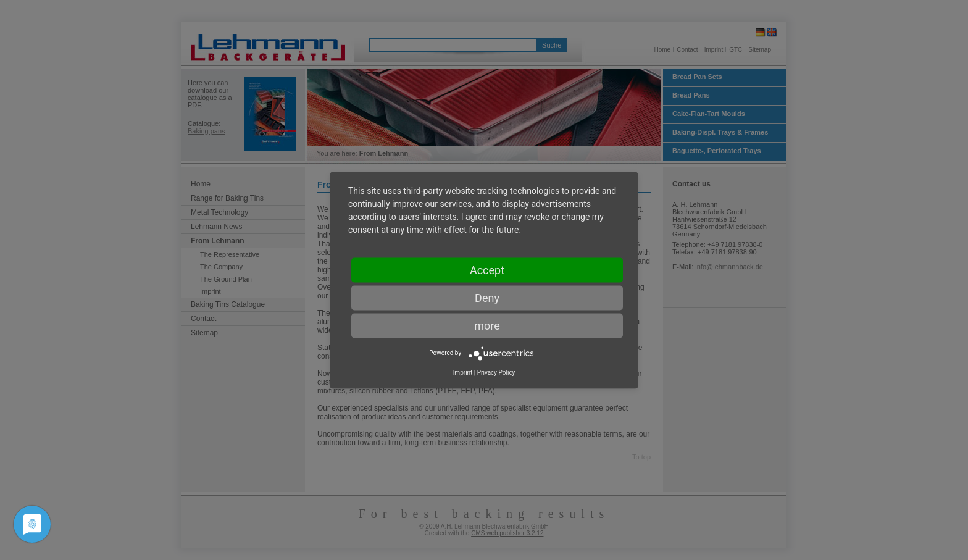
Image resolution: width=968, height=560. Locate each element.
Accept (487, 270)
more (487, 325)
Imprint (463, 372)
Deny (487, 297)
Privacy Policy (496, 372)
